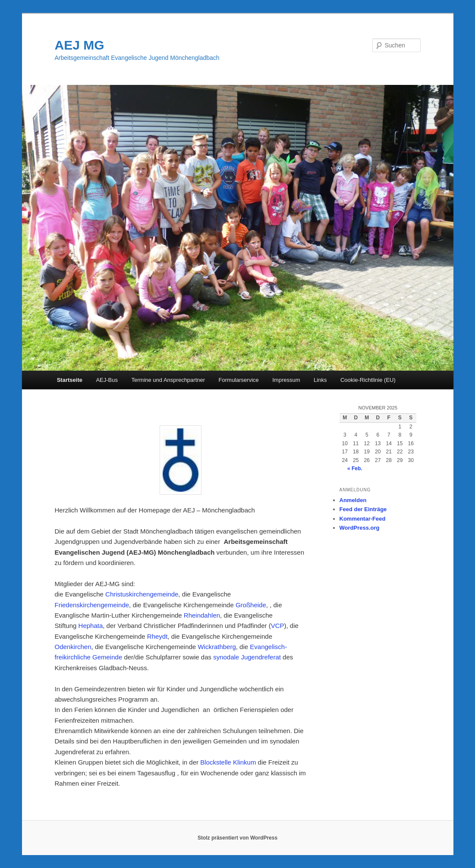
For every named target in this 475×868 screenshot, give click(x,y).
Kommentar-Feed (363, 519)
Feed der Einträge (363, 509)
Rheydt (157, 636)
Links (320, 380)
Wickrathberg (217, 647)
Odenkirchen (73, 647)
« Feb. (355, 468)
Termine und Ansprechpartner (168, 380)
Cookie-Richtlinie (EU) (368, 380)
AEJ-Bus (107, 380)
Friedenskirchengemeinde (92, 605)
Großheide (251, 605)
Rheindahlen (202, 615)
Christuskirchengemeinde (141, 594)
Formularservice (239, 380)
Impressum (286, 380)
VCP (278, 626)
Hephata (91, 626)
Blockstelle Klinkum (228, 762)
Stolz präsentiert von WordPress (237, 838)
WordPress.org (360, 528)
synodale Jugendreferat (247, 657)
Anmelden (353, 500)
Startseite (70, 380)
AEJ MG (80, 45)
